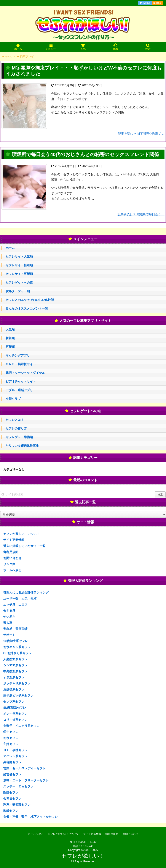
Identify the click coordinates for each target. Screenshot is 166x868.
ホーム (10, 248)
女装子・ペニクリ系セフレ (21, 726)
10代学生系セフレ (16, 641)
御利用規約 (11, 552)
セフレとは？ (15, 420)
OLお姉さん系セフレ (17, 653)
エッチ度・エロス (15, 605)
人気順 (10, 329)
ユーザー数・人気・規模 (20, 599)
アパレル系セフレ (15, 756)
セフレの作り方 (16, 428)
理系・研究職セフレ (17, 805)
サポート (9, 635)
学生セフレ (11, 732)
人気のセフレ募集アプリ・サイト (85, 321)
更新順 (10, 347)
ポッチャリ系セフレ (17, 683)
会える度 (9, 611)
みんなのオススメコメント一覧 (27, 308)
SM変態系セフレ (15, 708)
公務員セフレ (12, 799)
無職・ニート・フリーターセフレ (26, 780)
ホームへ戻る (12, 570)
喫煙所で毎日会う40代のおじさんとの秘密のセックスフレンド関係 (85, 154)
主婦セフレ (11, 744)
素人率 (8, 623)
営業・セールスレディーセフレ (24, 768)
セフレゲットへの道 (19, 282)
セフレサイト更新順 (19, 274)
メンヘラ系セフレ (15, 714)
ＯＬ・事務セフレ (15, 750)
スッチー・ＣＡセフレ (18, 786)
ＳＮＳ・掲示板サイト (21, 364)
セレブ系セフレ (14, 702)
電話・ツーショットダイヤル (25, 373)
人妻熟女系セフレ (15, 659)
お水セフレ (11, 738)
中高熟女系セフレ (15, 671)
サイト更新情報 (14, 540)
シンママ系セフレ (15, 665)
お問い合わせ (12, 558)
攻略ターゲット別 (18, 291)
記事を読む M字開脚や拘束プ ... (141, 134)
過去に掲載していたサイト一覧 (24, 546)
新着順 (10, 338)
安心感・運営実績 (15, 629)
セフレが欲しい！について (21, 534)
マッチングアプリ (18, 355)
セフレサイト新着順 (19, 265)
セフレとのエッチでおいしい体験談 (30, 300)
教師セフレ (11, 811)
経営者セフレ (12, 774)
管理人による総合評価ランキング (26, 592)
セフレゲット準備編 (19, 437)
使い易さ (9, 617)
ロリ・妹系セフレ (15, 720)
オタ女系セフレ (14, 677)
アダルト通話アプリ (19, 390)
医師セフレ (11, 792)
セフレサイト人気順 (19, 257)
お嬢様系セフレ (14, 689)
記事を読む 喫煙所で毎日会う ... (141, 214)
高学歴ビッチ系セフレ (18, 695)
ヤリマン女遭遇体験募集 (22, 446)
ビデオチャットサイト (21, 381)
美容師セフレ (12, 762)
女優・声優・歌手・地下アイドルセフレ (30, 817)
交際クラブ (13, 399)
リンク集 (9, 564)
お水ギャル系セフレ (17, 647)
